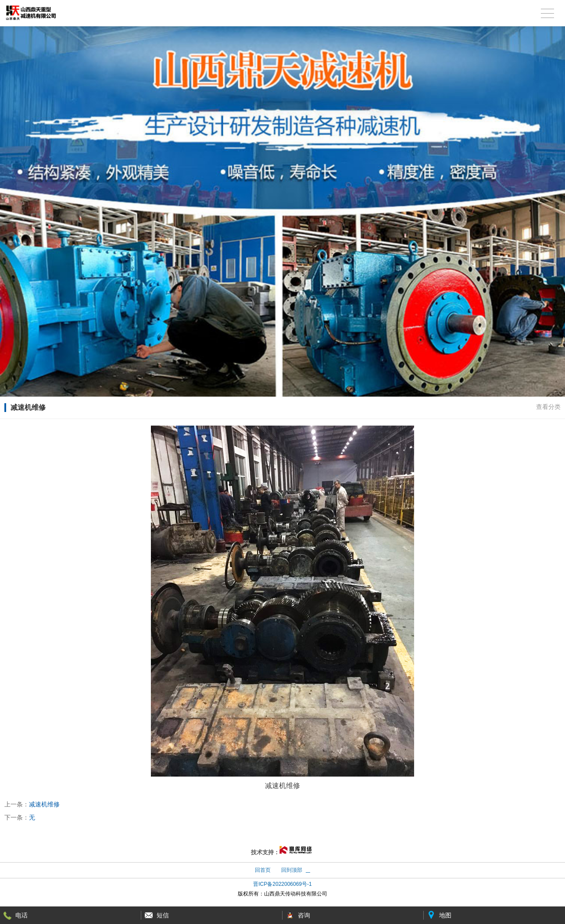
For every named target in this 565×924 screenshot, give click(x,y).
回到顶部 (292, 870)
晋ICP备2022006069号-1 (282, 884)
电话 (21, 915)
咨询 (304, 915)
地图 (445, 915)
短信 (163, 915)
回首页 (263, 870)
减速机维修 (44, 804)
